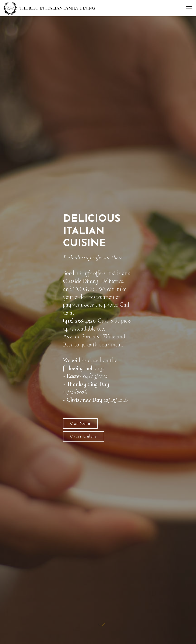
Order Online (84, 436)
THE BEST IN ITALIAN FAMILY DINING (58, 8)
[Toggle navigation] (189, 8)
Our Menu (80, 423)
